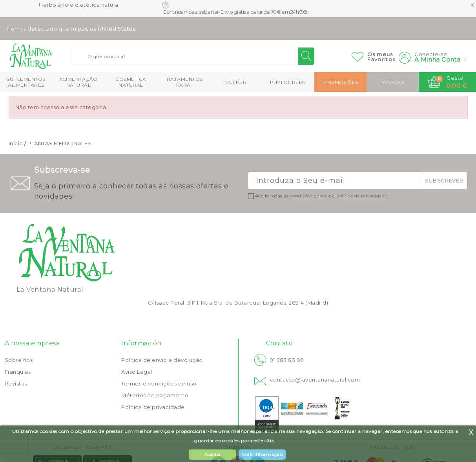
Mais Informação (263, 454)
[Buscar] (192, 56)
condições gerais (309, 196)
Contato (280, 343)
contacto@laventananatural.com (315, 380)
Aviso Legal (137, 372)
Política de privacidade (153, 407)
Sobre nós (19, 360)
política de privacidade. (362, 196)
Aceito (212, 454)
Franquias (18, 372)
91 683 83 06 (287, 360)
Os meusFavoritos (381, 57)
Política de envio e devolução (162, 360)
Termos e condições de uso (159, 383)
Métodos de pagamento (155, 395)
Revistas (16, 383)
